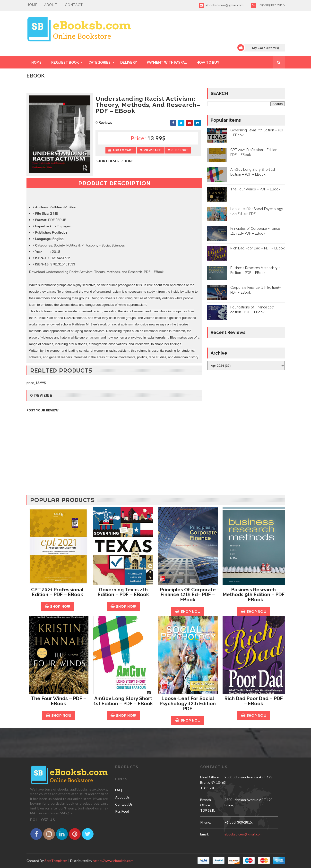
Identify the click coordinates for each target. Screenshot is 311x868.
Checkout (178, 150)
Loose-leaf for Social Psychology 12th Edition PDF (188, 704)
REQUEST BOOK (65, 62)
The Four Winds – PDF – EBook (255, 189)
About (51, 5)
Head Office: (210, 777)
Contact (74, 5)
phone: (206, 822)
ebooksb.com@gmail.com (221, 5)
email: (205, 834)
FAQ (119, 790)
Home (32, 5)
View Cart (150, 150)
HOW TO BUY (208, 62)
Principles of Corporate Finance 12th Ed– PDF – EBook (188, 595)
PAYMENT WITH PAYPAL (167, 62)
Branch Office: (206, 802)
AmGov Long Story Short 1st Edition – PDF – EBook (123, 701)
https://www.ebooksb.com (113, 861)
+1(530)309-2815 (268, 5)
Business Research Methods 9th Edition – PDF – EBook (254, 595)
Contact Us (124, 804)
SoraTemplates (56, 861)
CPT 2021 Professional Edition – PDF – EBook (57, 592)
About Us (122, 797)
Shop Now (57, 606)
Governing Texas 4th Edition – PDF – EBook (123, 592)
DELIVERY (129, 62)
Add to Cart (121, 150)
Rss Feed (122, 811)
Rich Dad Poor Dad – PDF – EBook (257, 248)
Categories (99, 62)
